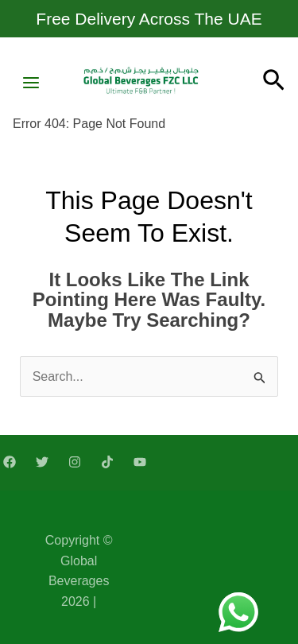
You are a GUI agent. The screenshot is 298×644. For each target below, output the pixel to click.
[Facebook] (10, 462)
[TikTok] (107, 462)
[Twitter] (42, 462)
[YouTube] (140, 462)
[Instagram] (75, 462)
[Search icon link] (274, 83)
